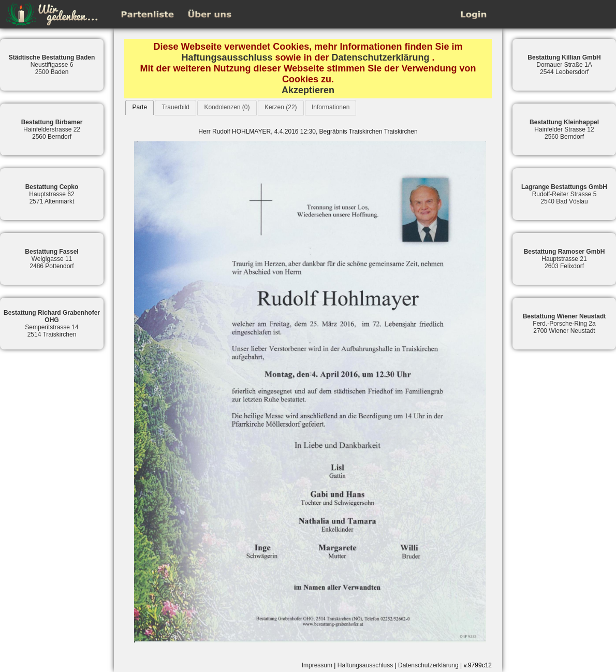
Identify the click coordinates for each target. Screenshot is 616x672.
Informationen (331, 107)
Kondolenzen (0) (227, 107)
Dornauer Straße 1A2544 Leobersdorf (564, 65)
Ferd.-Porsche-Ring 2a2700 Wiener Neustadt (564, 324)
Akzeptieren (308, 90)
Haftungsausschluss (227, 57)
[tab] (140, 107)
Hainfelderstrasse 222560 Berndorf (52, 129)
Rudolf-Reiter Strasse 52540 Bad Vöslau (564, 194)
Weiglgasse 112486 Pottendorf (52, 259)
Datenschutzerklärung (381, 57)
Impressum (317, 665)
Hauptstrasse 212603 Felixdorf (564, 259)
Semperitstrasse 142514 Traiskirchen (52, 324)
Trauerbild (175, 107)
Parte (140, 107)
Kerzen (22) (281, 107)
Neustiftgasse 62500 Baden (52, 65)
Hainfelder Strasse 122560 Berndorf (564, 129)
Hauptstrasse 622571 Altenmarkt (52, 194)
